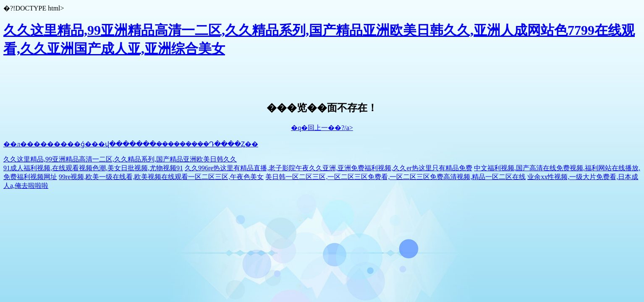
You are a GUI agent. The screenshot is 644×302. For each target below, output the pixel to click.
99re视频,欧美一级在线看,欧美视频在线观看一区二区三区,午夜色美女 (161, 177)
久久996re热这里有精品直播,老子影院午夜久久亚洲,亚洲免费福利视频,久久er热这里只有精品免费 (329, 168)
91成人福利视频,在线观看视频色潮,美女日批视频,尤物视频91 (93, 168)
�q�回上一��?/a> (322, 128)
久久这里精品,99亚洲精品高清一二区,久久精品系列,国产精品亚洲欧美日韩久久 (120, 159)
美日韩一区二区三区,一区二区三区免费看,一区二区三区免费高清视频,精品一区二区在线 (395, 177)
